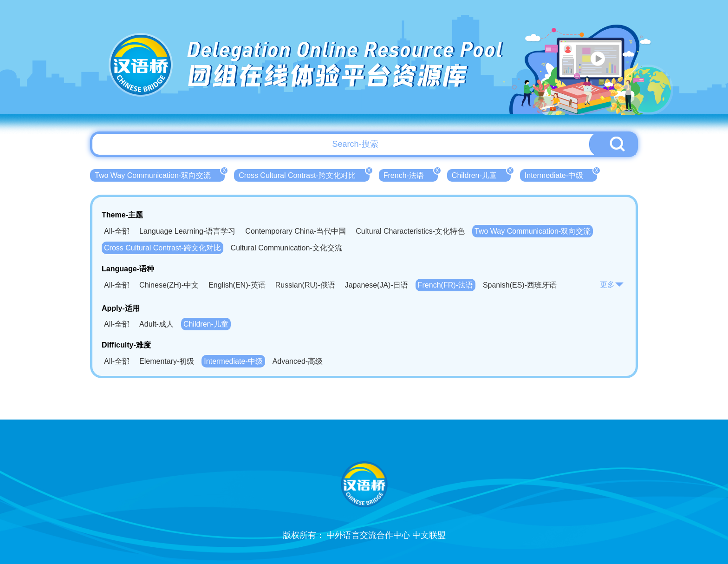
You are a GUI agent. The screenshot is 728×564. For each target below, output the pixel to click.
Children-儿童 (481, 174)
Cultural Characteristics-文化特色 (410, 231)
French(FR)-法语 (445, 285)
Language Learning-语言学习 (187, 231)
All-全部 (117, 231)
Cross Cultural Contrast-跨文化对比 (304, 174)
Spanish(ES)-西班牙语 (520, 285)
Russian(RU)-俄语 (305, 285)
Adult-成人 (156, 324)
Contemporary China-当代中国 (296, 231)
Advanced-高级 (298, 361)
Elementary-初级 (167, 361)
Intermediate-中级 (561, 174)
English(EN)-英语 (237, 285)
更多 (612, 285)
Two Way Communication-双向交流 (160, 174)
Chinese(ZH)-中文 (169, 285)
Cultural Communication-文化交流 (286, 248)
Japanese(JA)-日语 (377, 285)
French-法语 (411, 174)
